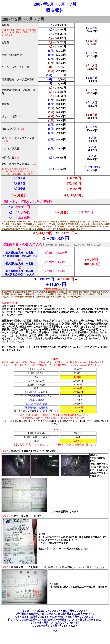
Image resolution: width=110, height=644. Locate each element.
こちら (79, 567)
